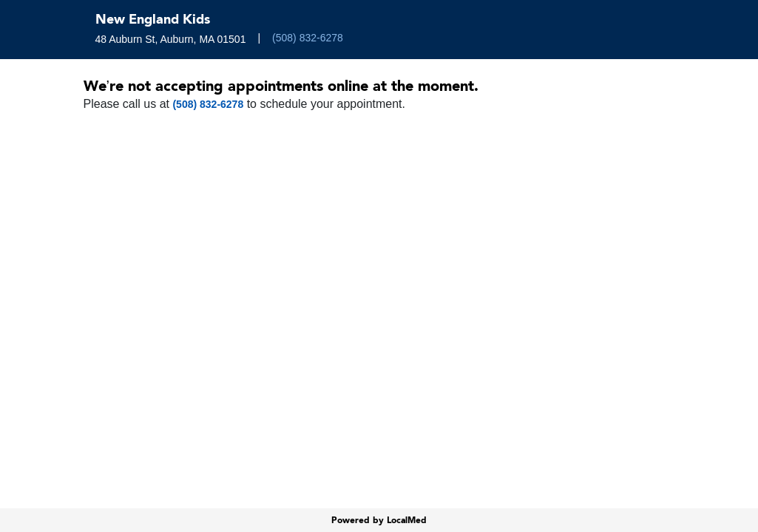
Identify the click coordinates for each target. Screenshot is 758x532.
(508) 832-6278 (308, 38)
